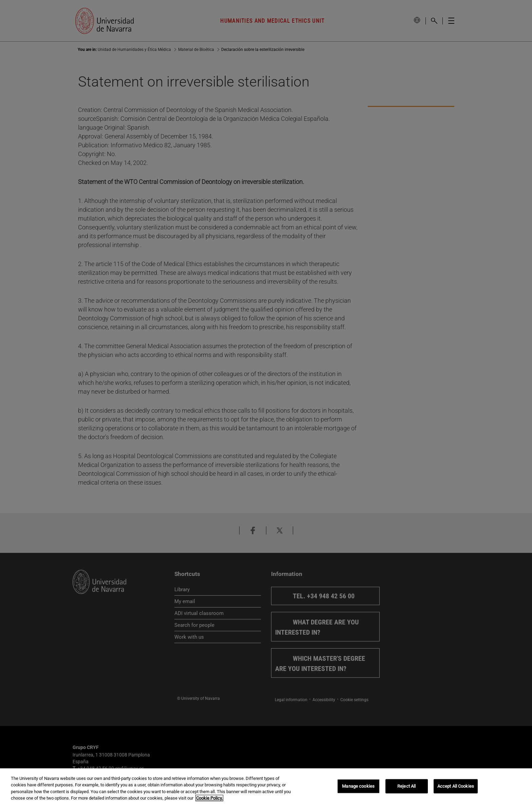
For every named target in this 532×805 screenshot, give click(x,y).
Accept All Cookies (456, 786)
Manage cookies (358, 786)
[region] (266, 787)
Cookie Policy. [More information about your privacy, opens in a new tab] (209, 798)
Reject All (406, 786)
